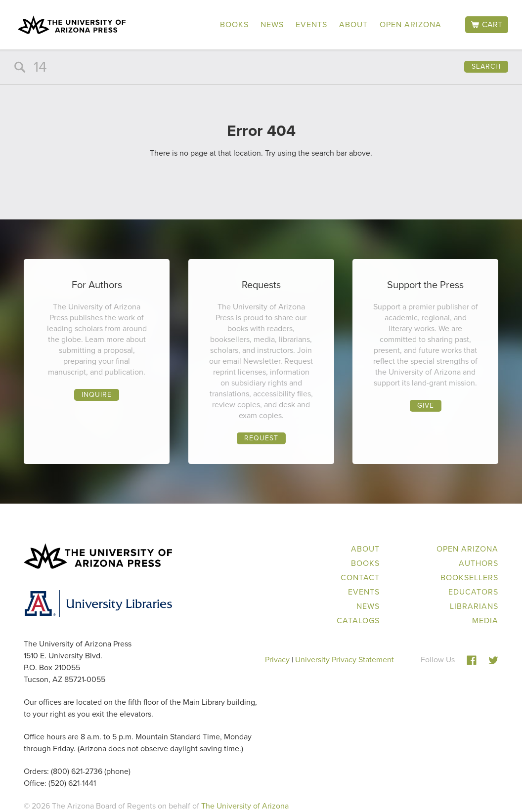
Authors (478, 563)
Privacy (277, 660)
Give (426, 406)
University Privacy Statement (345, 660)
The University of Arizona (245, 806)
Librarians (474, 606)
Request (261, 438)
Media (485, 620)
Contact (360, 577)
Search (486, 66)
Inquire (97, 395)
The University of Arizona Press (72, 25)
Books (234, 24)
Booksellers (469, 577)
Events (311, 24)
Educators (473, 592)
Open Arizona (411, 24)
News (272, 24)
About (353, 24)
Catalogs (358, 620)
